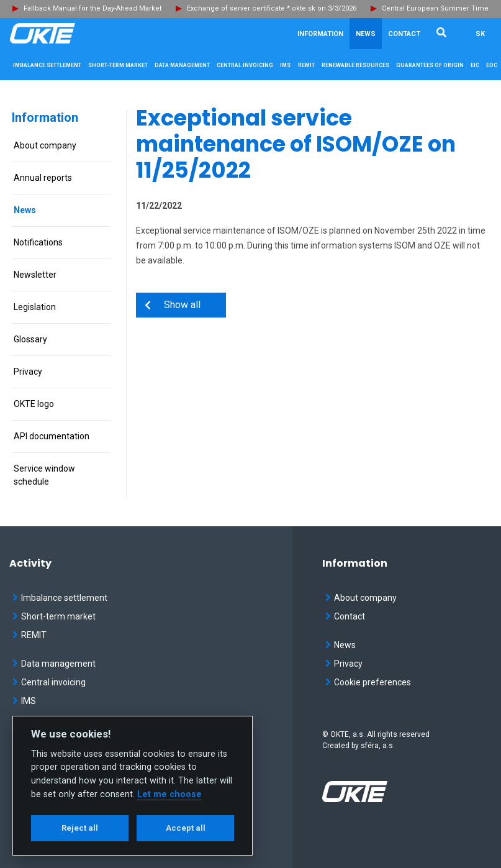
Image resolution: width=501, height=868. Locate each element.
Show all (176, 305)
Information (45, 117)
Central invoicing (49, 682)
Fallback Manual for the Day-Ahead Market (93, 8)
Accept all (186, 828)
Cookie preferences (368, 682)
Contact (404, 34)
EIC (475, 65)
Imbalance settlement (60, 598)
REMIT (29, 635)
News (366, 34)
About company (361, 598)
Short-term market (54, 616)
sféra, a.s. (378, 746)
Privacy (344, 664)
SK (480, 34)
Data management (54, 664)
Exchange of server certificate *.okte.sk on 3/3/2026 (272, 8)
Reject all (80, 828)
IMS (24, 701)
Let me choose (169, 794)
